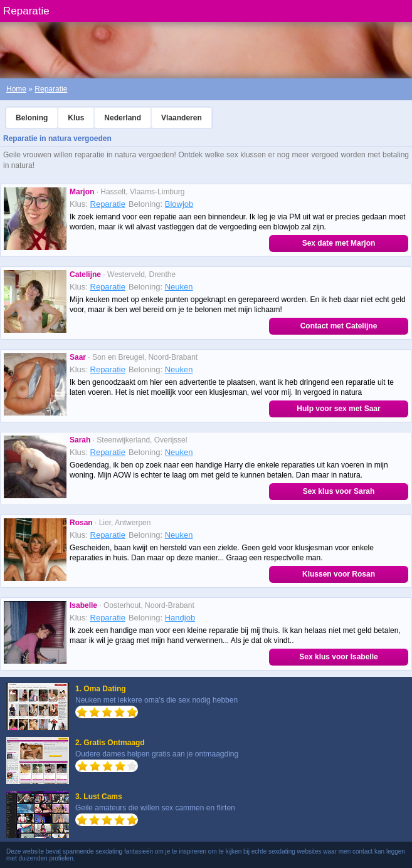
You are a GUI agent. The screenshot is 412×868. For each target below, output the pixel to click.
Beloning (32, 118)
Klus (76, 118)
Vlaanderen (182, 118)
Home (16, 89)
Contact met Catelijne (339, 326)
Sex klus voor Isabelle (338, 657)
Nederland (123, 118)
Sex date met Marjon (339, 243)
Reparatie (51, 89)
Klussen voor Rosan (339, 574)
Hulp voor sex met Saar (338, 409)
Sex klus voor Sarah (339, 491)
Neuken (179, 287)
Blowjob (179, 204)
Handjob (180, 618)
